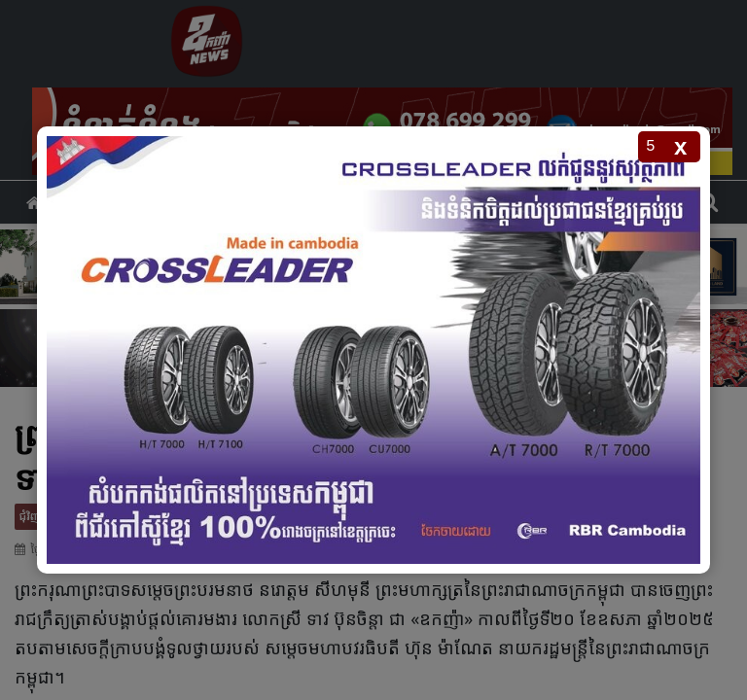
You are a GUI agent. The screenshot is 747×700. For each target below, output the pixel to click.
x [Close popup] (680, 146)
